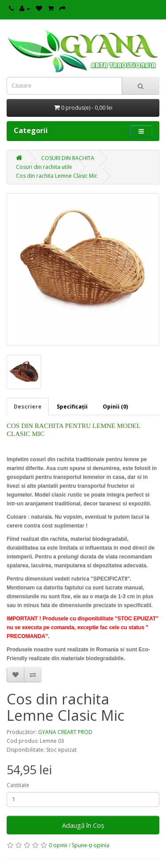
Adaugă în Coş (83, 825)
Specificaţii (72, 407)
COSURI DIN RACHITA (68, 158)
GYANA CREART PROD (65, 732)
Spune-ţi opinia (91, 845)
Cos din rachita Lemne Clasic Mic (57, 176)
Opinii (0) (115, 407)
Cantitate (18, 785)
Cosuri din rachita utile (44, 167)
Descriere (28, 407)
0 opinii (58, 845)
